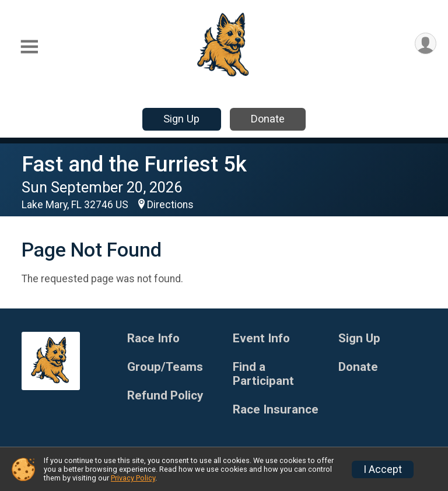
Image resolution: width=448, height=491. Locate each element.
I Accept (383, 469)
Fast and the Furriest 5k (134, 164)
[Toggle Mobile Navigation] (29, 47)
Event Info (261, 339)
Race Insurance (276, 410)
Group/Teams (165, 367)
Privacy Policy (133, 478)
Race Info (153, 339)
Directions (170, 205)
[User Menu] (426, 43)
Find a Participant (263, 374)
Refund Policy (165, 396)
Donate (268, 119)
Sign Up (181, 119)
